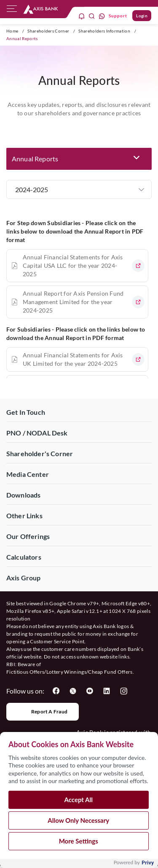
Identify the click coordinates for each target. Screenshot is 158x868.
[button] (79, 159)
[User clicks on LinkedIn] (107, 691)
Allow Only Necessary (78, 824)
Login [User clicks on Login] (142, 16)
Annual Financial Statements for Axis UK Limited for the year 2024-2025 (73, 359)
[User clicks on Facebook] (56, 691)
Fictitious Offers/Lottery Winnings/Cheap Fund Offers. (70, 672)
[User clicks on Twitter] (73, 691)
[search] (92, 16)
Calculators (24, 557)
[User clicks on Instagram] (123, 691)
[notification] (82, 16)
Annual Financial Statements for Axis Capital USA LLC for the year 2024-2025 (73, 265)
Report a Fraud (43, 712)
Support (118, 16)
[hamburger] (12, 11)
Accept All (79, 803)
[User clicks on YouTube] (90, 691)
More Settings (79, 844)
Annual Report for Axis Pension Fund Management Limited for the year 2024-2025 (73, 302)
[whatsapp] (102, 16)
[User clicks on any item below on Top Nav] (41, 9)
